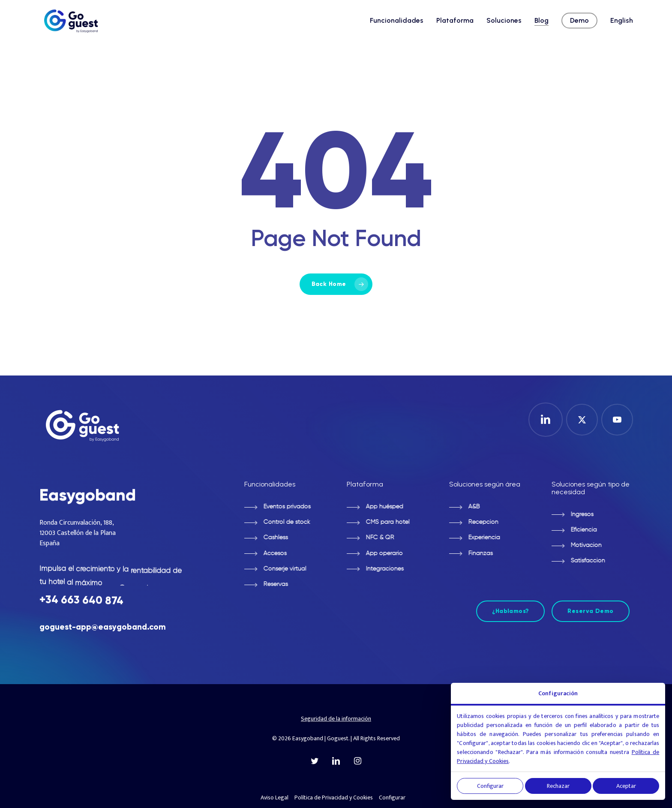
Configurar (490, 786)
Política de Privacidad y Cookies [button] (334, 797)
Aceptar (626, 786)
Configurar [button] (392, 797)
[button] (276, 507)
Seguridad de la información (336, 719)
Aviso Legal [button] (274, 797)
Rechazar (558, 786)
